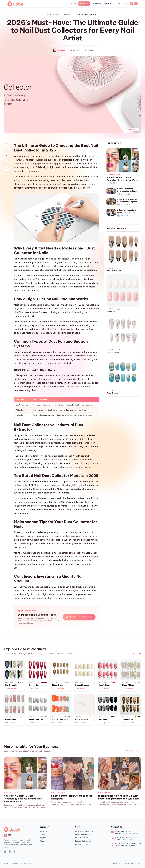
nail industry (36, 456)
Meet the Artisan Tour (84, 838)
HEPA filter (66, 309)
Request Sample (82, 844)
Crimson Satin (34, 685)
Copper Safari (128, 719)
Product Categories (83, 841)
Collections (97, 3)
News (58, 14)
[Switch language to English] (10, 835)
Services (110, 3)
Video (42, 841)
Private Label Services (84, 835)
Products (67, 14)
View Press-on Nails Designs (79, 617)
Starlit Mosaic (11, 685)
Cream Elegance (82, 685)
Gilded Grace (57, 685)
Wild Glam (103, 719)
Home (74, 3)
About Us (43, 831)
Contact (43, 844)
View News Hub (133, 751)
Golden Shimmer (82, 719)
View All (136, 653)
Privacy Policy (116, 863)
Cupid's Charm (104, 685)
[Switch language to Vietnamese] (5, 835)
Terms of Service (129, 863)
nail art (42, 156)
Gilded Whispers (129, 685)
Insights (123, 3)
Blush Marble (11, 719)
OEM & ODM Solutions (84, 831)
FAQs (139, 863)
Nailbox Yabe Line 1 (36, 719)
